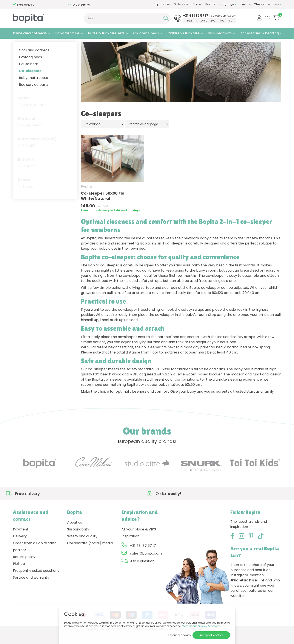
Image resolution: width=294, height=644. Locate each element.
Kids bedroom (220, 33)
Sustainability (78, 541)
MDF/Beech (33, 137)
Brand (24, 191)
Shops (197, 4)
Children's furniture (184, 33)
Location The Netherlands (261, 4)
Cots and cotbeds (34, 62)
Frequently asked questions (36, 582)
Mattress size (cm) (37, 150)
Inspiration (130, 548)
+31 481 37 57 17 (195, 16)
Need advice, (35, 5)
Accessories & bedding (259, 33)
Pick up (19, 575)
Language (228, 4)
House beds (29, 75)
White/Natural (35, 116)
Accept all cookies (211, 635)
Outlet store (181, 4)
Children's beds (146, 33)
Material (27, 130)
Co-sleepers (30, 82)
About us (75, 534)
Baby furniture (67, 33)
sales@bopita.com (224, 16)
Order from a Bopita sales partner (35, 558)
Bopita (29, 198)
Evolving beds (30, 68)
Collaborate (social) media (90, 554)
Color (24, 109)
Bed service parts (34, 96)
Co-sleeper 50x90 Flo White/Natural (103, 207)
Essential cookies (180, 635)
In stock (26, 171)
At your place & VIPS (139, 541)
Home (17, 44)
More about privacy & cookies (201, 626)
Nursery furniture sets (106, 33)
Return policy (24, 568)
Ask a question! (143, 573)
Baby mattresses (33, 89)
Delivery (20, 548)
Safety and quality (82, 548)
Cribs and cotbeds (30, 33)
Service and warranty (31, 589)
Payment (21, 541)
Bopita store (162, 4)
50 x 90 (29, 157)
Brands (210, 4)
